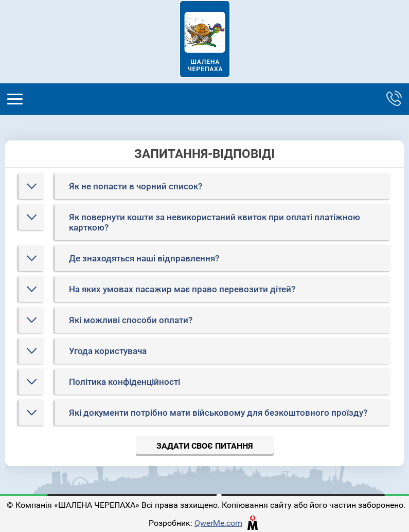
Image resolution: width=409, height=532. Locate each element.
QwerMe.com (218, 523)
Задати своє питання (205, 446)
